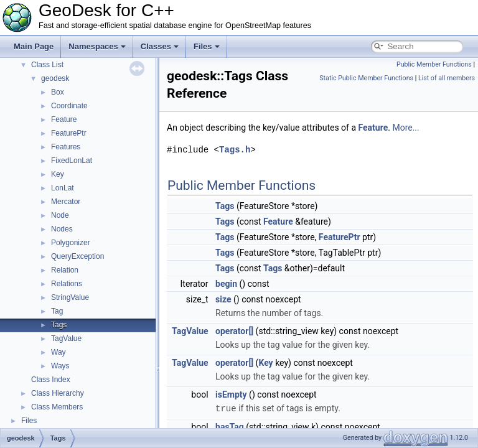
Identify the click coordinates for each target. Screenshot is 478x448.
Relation (65, 270)
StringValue (70, 297)
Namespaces (97, 46)
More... (405, 128)
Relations (67, 284)
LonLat (63, 188)
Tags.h (235, 150)
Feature (64, 119)
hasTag (230, 426)
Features (66, 147)
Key (58, 174)
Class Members (57, 407)
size (223, 299)
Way (59, 352)
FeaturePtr (69, 133)
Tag (57, 311)
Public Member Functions (434, 64)
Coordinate (69, 106)
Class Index (51, 380)
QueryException (77, 256)
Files (207, 46)
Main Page (34, 46)
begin (226, 284)
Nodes (62, 229)
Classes (160, 46)
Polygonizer (71, 243)
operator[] (234, 331)
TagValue (66, 338)
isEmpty (231, 394)
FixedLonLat (72, 161)
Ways (60, 366)
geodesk (55, 78)
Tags (59, 325)
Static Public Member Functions (366, 78)
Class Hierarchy (58, 393)
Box (58, 92)
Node (60, 215)
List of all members (447, 78)
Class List (47, 65)
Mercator (66, 202)
